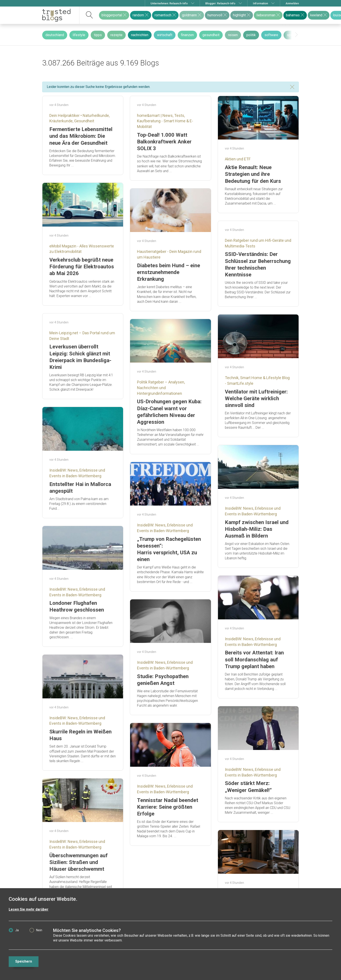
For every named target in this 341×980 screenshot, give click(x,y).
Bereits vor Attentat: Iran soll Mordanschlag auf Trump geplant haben (254, 659)
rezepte (116, 35)
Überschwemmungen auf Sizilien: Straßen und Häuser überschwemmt (79, 862)
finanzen (187, 35)
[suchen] (89, 15)
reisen (233, 35)
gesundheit (211, 35)
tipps (98, 35)
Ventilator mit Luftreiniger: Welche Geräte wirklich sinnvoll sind (256, 398)
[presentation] (296, 35)
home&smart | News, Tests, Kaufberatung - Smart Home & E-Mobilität (165, 121)
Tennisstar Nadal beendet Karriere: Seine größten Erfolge (168, 807)
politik (251, 35)
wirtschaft (165, 35)
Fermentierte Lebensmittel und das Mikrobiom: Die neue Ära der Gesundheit (81, 136)
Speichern (24, 961)
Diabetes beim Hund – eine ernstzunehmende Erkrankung (169, 272)
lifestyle (79, 35)
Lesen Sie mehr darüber (29, 909)
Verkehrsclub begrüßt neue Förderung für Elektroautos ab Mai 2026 (82, 267)
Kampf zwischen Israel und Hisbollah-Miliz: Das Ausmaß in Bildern (257, 529)
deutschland (55, 35)
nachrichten (140, 35)
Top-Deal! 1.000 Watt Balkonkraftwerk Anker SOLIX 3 (164, 142)
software (271, 35)
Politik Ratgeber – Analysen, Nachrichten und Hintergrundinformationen (161, 388)
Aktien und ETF (238, 159)
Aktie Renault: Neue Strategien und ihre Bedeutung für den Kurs (253, 174)
